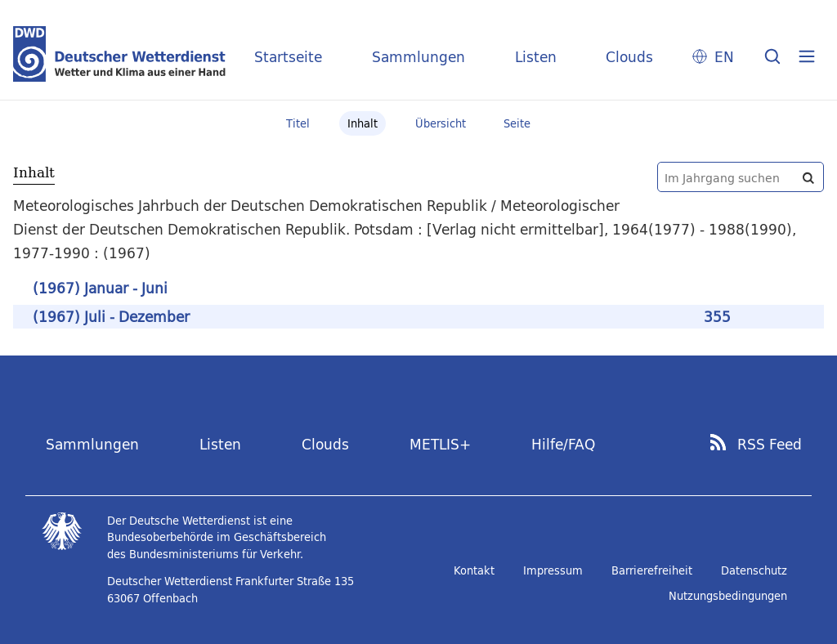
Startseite (288, 57)
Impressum (553, 570)
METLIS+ (440, 444)
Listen (536, 57)
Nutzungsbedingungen (728, 596)
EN (724, 57)
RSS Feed (770, 445)
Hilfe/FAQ (563, 444)
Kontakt (474, 570)
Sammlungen (418, 57)
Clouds (629, 57)
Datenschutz (754, 570)
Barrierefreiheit (652, 570)
